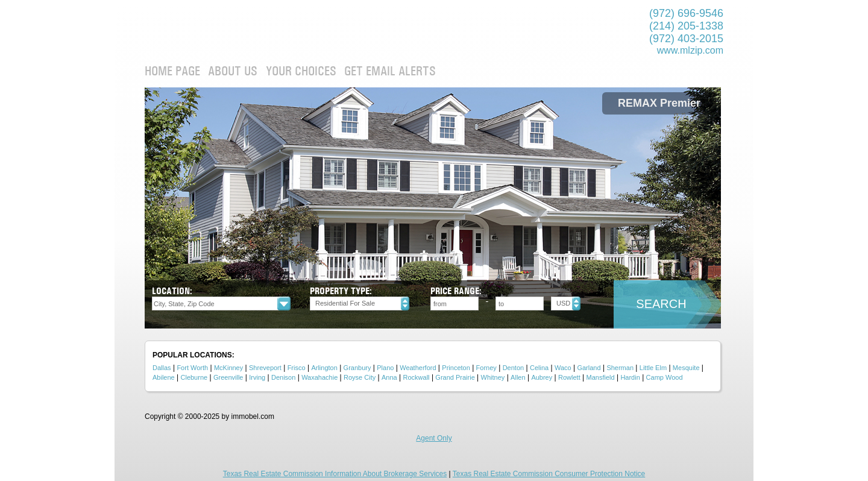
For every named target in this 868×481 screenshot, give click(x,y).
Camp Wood (665, 377)
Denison (283, 377)
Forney (486, 368)
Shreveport (265, 368)
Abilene (164, 377)
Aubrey (542, 377)
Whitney (493, 377)
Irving (257, 377)
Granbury (357, 368)
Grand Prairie (455, 377)
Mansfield (601, 377)
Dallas (162, 368)
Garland (589, 368)
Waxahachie (319, 377)
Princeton (456, 368)
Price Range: (456, 291)
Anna (389, 377)
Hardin (630, 377)
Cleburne (194, 377)
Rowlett (569, 377)
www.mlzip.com (690, 50)
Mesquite (686, 368)
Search (661, 304)
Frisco (297, 368)
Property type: (341, 291)
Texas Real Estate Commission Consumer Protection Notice (549, 474)
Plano (385, 368)
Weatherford (418, 368)
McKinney (228, 368)
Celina (539, 368)
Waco (563, 368)
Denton (513, 368)
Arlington (324, 368)
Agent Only (434, 438)
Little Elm (653, 368)
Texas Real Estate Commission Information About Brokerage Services (335, 474)
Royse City (360, 377)
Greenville (228, 377)
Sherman (620, 368)
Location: (172, 291)
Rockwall (417, 377)
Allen (518, 377)
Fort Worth (192, 368)
